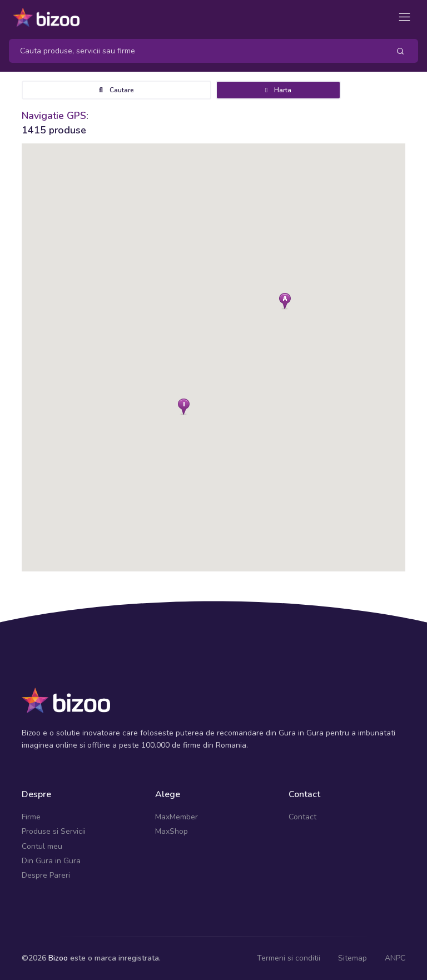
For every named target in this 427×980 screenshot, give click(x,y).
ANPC (395, 958)
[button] (285, 301)
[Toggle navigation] (404, 17)
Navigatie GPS (54, 116)
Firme (31, 817)
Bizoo (58, 958)
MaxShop (172, 831)
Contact (302, 817)
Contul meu (42, 846)
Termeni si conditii (289, 958)
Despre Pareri (46, 875)
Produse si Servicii (54, 831)
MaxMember (177, 817)
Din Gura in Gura (51, 861)
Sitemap (352, 958)
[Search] (195, 51)
